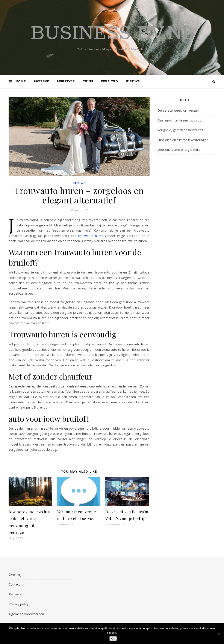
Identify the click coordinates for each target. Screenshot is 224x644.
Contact (14, 584)
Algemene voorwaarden (26, 614)
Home (21, 82)
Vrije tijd (109, 82)
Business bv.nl (112, 34)
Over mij (15, 574)
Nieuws (133, 82)
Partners (15, 594)
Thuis (88, 82)
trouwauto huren (91, 236)
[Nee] (219, 634)
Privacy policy (19, 604)
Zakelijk (41, 82)
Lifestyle (66, 82)
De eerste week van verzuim (179, 110)
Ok (113, 639)
